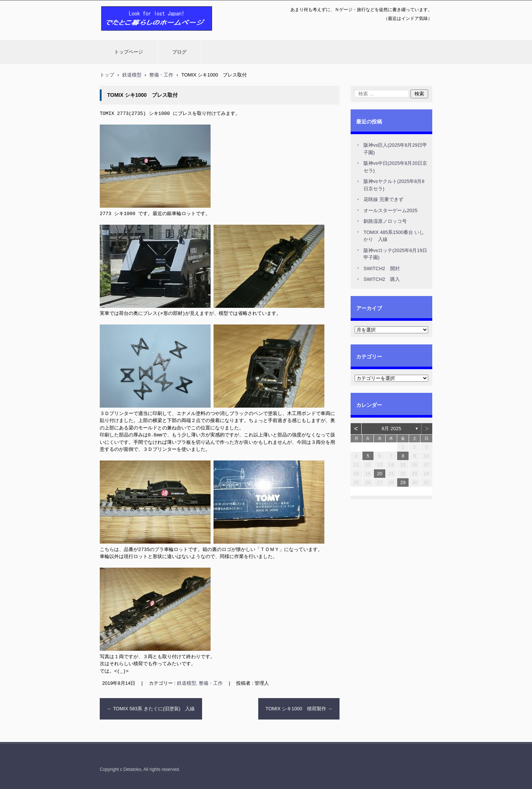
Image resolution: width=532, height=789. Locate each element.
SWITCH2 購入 (382, 279)
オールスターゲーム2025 (391, 210)
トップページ (129, 52)
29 (403, 482)
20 (379, 474)
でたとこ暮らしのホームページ (137, 34)
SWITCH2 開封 (382, 268)
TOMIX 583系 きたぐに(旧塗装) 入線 (151, 707)
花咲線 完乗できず (383, 199)
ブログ (179, 52)
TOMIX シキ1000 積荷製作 (299, 707)
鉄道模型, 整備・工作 (200, 681)
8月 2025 (391, 428)
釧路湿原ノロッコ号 (385, 221)
